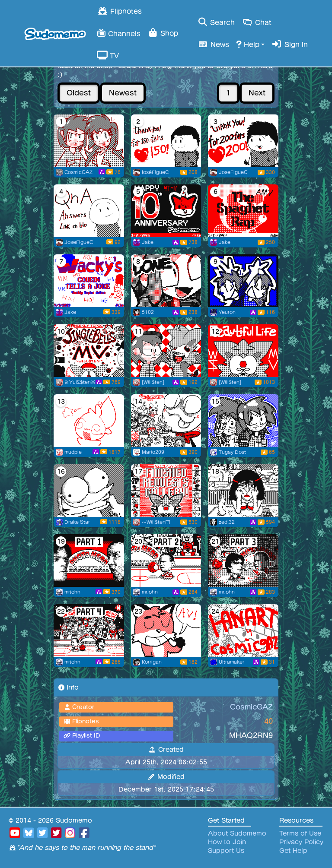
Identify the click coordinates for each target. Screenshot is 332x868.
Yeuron (227, 312)
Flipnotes (119, 11)
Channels (119, 33)
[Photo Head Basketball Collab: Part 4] (89, 630)
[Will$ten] (153, 382)
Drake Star (77, 522)
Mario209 (153, 452)
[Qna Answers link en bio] (89, 211)
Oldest (79, 93)
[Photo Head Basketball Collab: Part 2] (166, 561)
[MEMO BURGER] (166, 630)
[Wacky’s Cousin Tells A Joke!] (89, 281)
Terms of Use (300, 833)
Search (216, 22)
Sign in (290, 44)
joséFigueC (155, 172)
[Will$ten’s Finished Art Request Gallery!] (166, 491)
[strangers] (243, 491)
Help (248, 44)
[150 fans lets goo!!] (166, 141)
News (213, 44)
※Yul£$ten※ (80, 382)
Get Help (293, 851)
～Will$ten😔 (156, 522)
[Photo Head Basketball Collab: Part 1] (89, 561)
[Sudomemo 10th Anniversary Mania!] (166, 211)
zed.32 (227, 522)
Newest (123, 93)
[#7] (243, 281)
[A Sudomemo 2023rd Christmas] (89, 351)
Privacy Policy (301, 842)
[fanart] (243, 630)
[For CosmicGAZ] (243, 421)
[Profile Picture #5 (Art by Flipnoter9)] (89, 141)
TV (108, 55)
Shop (163, 33)
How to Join (227, 842)
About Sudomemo (237, 833)
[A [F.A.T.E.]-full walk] (89, 491)
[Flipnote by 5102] (166, 281)
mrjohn (72, 592)
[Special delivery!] (166, 351)
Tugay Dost (232, 452)
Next (257, 93)
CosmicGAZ (78, 172)
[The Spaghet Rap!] (243, 211)
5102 (148, 312)
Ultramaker (231, 662)
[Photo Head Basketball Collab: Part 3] (243, 561)
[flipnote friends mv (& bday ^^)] (89, 421)
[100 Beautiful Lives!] (243, 351)
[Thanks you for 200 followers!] (243, 141)
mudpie (73, 452)
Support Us (226, 851)
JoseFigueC (233, 172)
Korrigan (152, 662)
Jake (148, 242)
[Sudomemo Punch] (166, 421)
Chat (257, 22)
